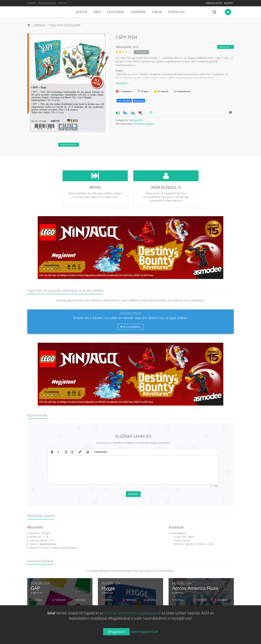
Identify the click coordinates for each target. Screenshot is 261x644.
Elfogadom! (116, 632)
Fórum (157, 12)
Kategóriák (116, 12)
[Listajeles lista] (66, 452)
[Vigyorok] (88, 452)
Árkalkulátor (214, 3)
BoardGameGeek (47, 3)
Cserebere (138, 12)
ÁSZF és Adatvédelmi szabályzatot (132, 613)
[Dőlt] (58, 452)
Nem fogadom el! (145, 632)
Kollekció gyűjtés (144, 124)
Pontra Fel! (177, 12)
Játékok (82, 12)
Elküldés (133, 494)
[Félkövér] (52, 452)
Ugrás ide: (225, 47)
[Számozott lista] (72, 452)
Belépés (228, 3)
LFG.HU (63, 3)
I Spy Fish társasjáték (65, 25)
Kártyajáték (136, 120)
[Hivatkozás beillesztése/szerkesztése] (80, 452)
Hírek (97, 12)
